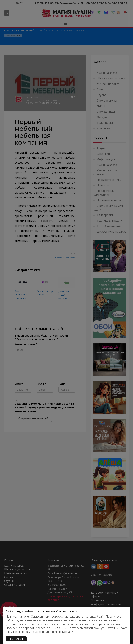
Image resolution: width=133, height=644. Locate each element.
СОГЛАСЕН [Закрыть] (16, 639)
